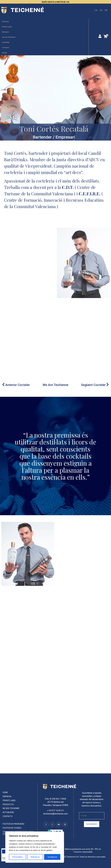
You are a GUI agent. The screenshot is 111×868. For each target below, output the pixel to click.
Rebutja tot (35, 857)
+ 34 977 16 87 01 (55, 811)
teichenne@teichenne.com (55, 814)
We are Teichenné (9, 37)
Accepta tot (52, 857)
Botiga (5, 53)
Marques (5, 32)
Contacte (5, 47)
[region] (35, 847)
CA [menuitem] (96, 10)
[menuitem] (96, 10)
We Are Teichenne (55, 385)
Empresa (5, 22)
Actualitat (6, 42)
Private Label (7, 27)
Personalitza (18, 857)
